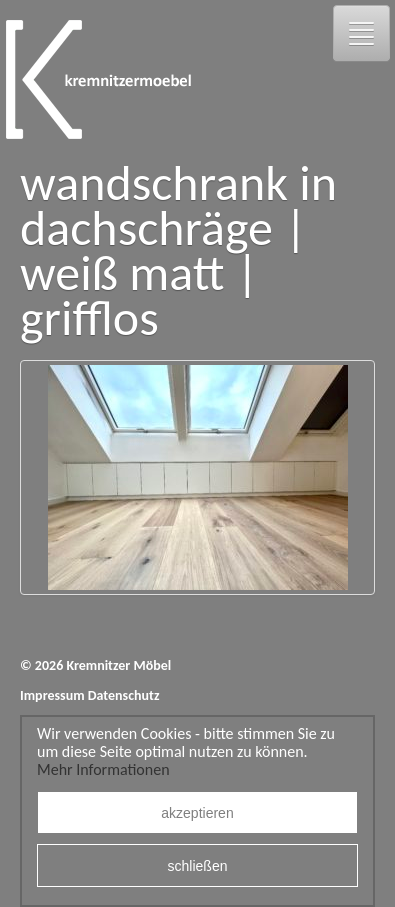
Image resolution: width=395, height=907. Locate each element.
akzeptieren (197, 813)
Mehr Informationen (103, 769)
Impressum (52, 695)
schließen (198, 866)
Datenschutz (124, 695)
